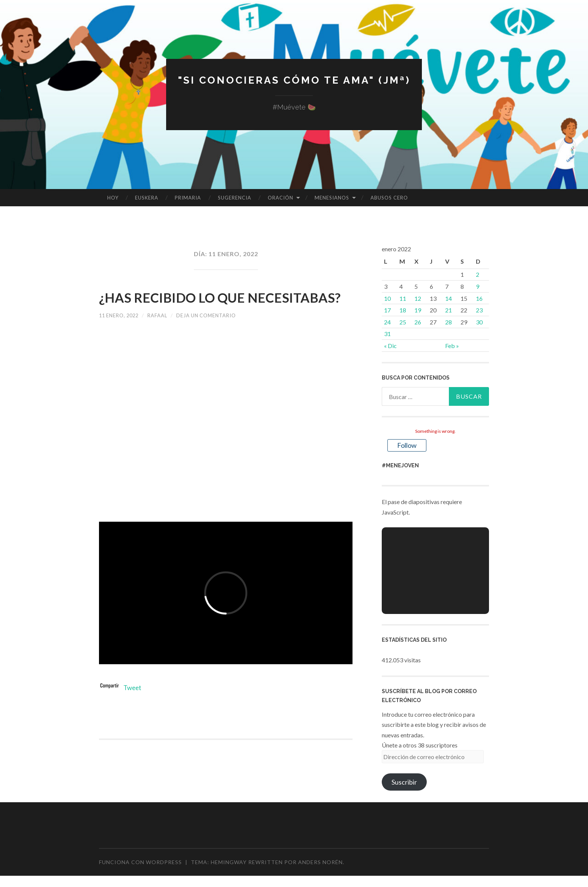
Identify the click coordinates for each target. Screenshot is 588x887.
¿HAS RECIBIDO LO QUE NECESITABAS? (191, 306)
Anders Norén (320, 862)
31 (387, 334)
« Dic (390, 346)
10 (387, 298)
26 (418, 322)
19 (418, 310)
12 (418, 298)
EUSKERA (147, 198)
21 (448, 310)
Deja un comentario (216, 335)
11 (403, 298)
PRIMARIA (188, 198)
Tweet (133, 708)
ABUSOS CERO (389, 198)
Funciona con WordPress (140, 862)
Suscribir (404, 782)
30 (479, 322)
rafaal (163, 335)
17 (387, 310)
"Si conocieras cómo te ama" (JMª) (294, 80)
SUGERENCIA (235, 198)
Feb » (452, 346)
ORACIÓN (280, 198)
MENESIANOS (332, 198)
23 (479, 310)
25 (403, 322)
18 (403, 310)
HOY (113, 198)
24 (387, 322)
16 (479, 298)
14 (448, 298)
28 (448, 322)
